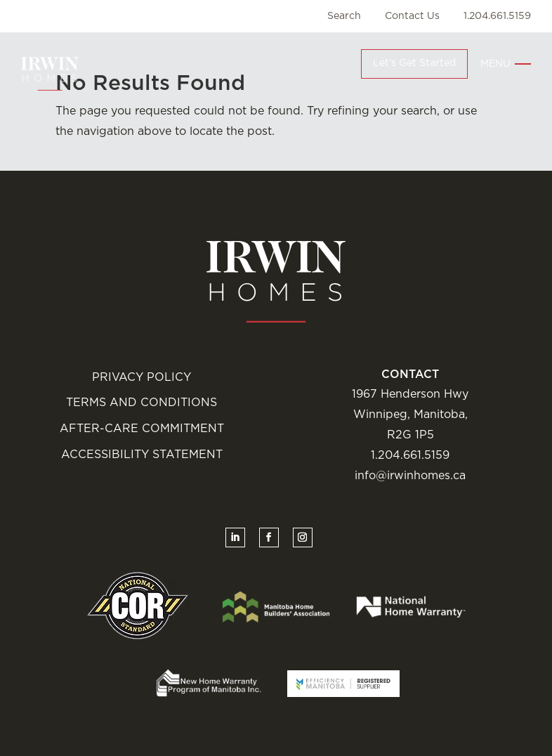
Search (344, 16)
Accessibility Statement (142, 455)
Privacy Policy (142, 377)
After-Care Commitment (142, 429)
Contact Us (412, 16)
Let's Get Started (414, 63)
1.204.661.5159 (497, 16)
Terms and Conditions (142, 403)
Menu (495, 64)
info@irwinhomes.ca (410, 476)
